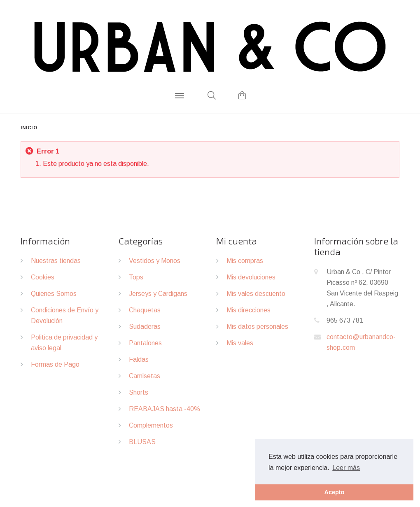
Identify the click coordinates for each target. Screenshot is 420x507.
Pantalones (145, 343)
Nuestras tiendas (56, 261)
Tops (136, 277)
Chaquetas (145, 310)
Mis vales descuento (256, 294)
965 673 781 (345, 320)
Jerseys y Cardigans (158, 294)
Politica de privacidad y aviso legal (64, 343)
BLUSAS (142, 442)
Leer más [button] (346, 468)
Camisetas (145, 376)
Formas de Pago (55, 364)
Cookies (43, 277)
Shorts (139, 392)
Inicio (29, 128)
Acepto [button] (335, 492)
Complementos (151, 425)
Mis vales (240, 343)
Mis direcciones (248, 310)
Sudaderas (145, 327)
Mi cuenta (237, 241)
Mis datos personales (257, 327)
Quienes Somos (54, 294)
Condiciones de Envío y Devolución (65, 315)
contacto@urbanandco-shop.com (361, 342)
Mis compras (245, 261)
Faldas (139, 359)
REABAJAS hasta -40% (164, 409)
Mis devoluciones (251, 277)
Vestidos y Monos (155, 261)
